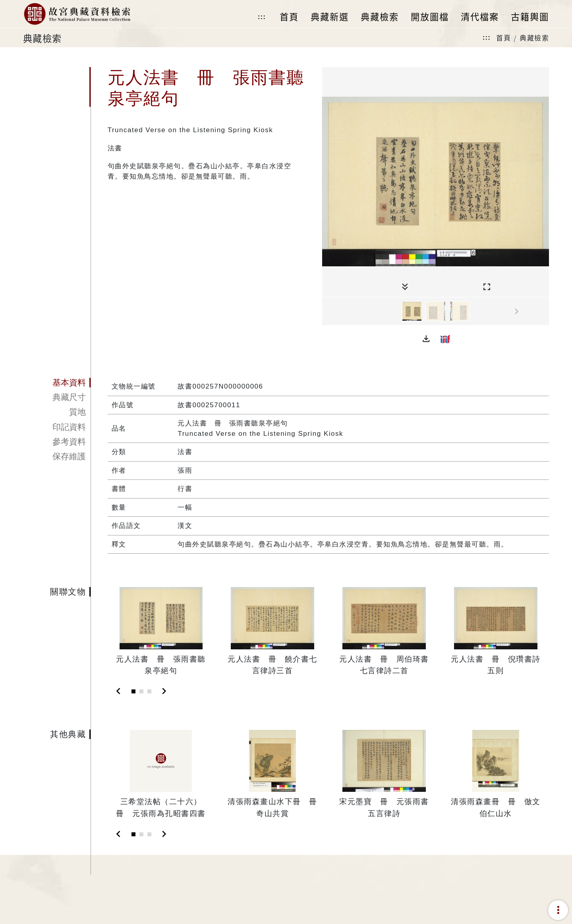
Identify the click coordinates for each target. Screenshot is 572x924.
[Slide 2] (141, 691)
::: (262, 17)
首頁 (503, 38)
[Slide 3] (149, 691)
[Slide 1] (133, 691)
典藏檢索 (534, 38)
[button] (426, 339)
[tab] (57, 383)
